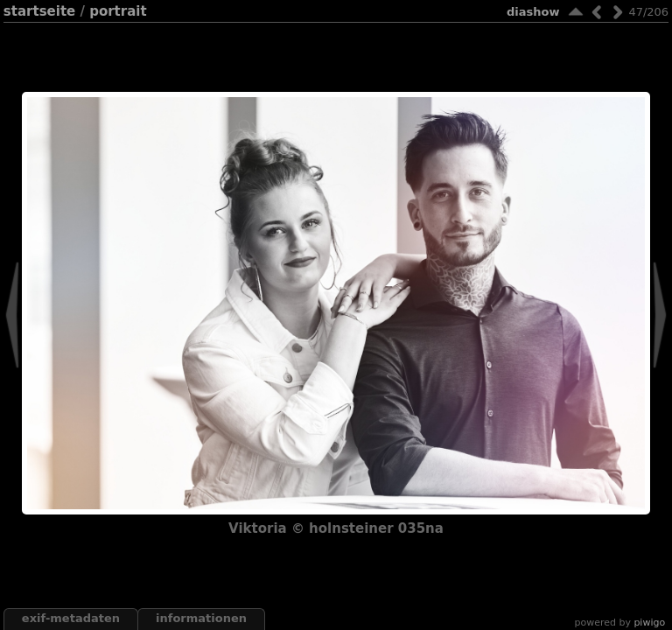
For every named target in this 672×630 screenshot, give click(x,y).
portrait (118, 11)
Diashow (533, 12)
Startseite (39, 11)
